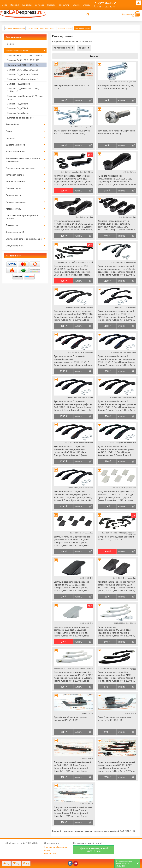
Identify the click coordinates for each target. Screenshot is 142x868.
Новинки (10, 44)
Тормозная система (15, 182)
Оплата (76, 5)
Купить (78, 100)
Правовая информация (55, 847)
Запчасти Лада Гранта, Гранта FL (23, 79)
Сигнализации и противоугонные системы (22, 217)
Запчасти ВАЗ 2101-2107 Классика (24, 55)
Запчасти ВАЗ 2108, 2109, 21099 (23, 60)
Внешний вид (12, 124)
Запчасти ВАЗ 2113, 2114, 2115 (23, 70)
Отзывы (87, 5)
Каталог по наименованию (20, 118)
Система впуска (13, 188)
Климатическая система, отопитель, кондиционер (23, 160)
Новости (51, 5)
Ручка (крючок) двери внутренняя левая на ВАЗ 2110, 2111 (114, 719)
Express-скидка (13, 195)
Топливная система (15, 175)
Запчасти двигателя (15, 152)
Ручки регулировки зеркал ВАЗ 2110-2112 (73, 87)
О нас (4, 5)
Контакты (27, 5)
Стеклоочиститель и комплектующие (24, 239)
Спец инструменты (15, 246)
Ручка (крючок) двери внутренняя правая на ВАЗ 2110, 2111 (71, 719)
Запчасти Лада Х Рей (18, 108)
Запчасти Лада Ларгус (18, 113)
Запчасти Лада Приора (19, 84)
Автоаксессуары (14, 209)
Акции (47, 850)
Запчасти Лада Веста (18, 104)
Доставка (39, 5)
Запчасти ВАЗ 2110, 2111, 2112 (23, 65)
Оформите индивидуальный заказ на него (94, 850)
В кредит (15, 5)
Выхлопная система (15, 145)
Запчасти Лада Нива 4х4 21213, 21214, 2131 (23, 90)
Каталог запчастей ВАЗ (17, 51)
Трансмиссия (12, 225)
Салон (9, 131)
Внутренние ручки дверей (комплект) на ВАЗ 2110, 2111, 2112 (116, 538)
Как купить (64, 5)
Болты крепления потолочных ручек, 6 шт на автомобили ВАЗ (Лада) (72, 132)
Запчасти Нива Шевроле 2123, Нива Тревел (25, 98)
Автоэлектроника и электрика (20, 168)
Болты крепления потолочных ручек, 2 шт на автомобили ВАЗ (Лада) (117, 87)
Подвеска (10, 138)
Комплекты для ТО (15, 232)
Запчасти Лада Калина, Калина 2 (23, 74)
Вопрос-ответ (51, 853)
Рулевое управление (16, 202)
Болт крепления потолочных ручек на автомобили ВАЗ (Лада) (116, 132)
